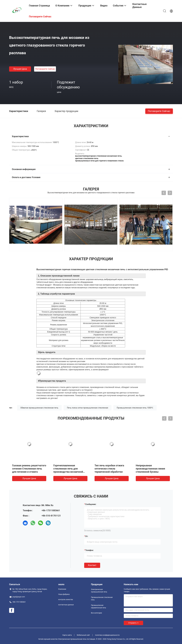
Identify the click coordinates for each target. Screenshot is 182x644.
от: (87, 536)
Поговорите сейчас (45, 69)
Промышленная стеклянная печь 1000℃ (135, 408)
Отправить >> (133, 623)
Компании (62, 589)
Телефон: (89, 550)
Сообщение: (91, 504)
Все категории (96, 613)
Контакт (92, 565)
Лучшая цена (20, 69)
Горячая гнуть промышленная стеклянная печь (28, 469)
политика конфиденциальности (107, 635)
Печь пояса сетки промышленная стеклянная (88, 408)
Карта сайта (67, 635)
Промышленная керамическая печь (99, 606)
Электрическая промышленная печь (99, 591)
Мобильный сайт (83, 635)
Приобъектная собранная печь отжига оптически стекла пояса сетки (110, 469)
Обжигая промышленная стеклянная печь (39, 408)
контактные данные (66, 605)
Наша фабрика (64, 594)
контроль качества (66, 600)
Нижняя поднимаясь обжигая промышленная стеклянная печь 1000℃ (68, 469)
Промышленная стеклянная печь (102, 599)
